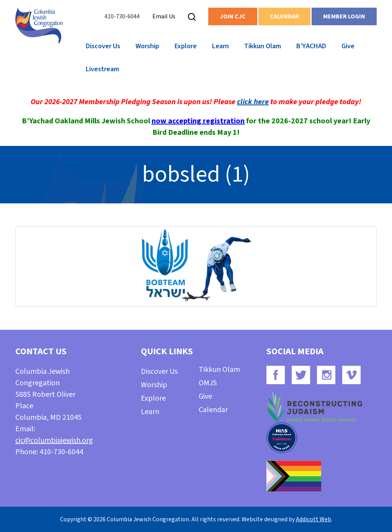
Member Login (344, 16)
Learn (220, 46)
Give (348, 46)
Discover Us (103, 46)
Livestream (102, 69)
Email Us (164, 16)
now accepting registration (198, 121)
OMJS (208, 383)
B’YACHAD (311, 46)
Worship (147, 46)
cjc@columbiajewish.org (54, 440)
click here (253, 102)
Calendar (284, 16)
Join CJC (233, 16)
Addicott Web (314, 519)
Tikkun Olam (263, 46)
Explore (186, 46)
